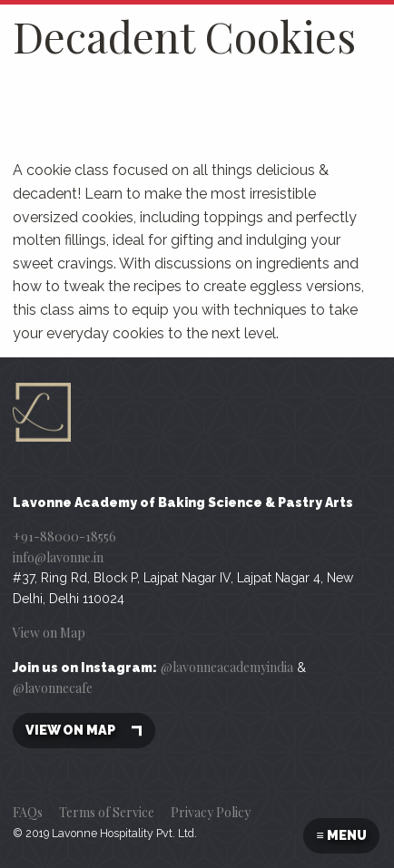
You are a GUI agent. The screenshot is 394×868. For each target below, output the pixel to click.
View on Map (49, 633)
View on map (84, 731)
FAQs (28, 812)
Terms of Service (107, 812)
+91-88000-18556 (64, 536)
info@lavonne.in (58, 557)
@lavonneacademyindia (227, 667)
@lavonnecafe (53, 688)
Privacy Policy (211, 812)
